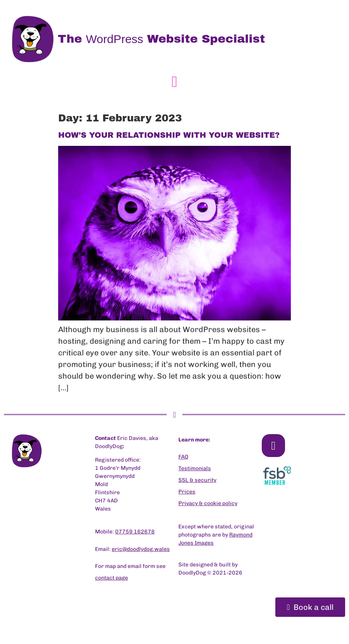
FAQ (183, 457)
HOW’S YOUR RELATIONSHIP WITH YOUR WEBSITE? (169, 135)
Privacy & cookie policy (208, 503)
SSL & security (197, 480)
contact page (111, 578)
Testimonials (195, 468)
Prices (187, 492)
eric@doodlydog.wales (141, 549)
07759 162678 (135, 532)
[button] (175, 82)
